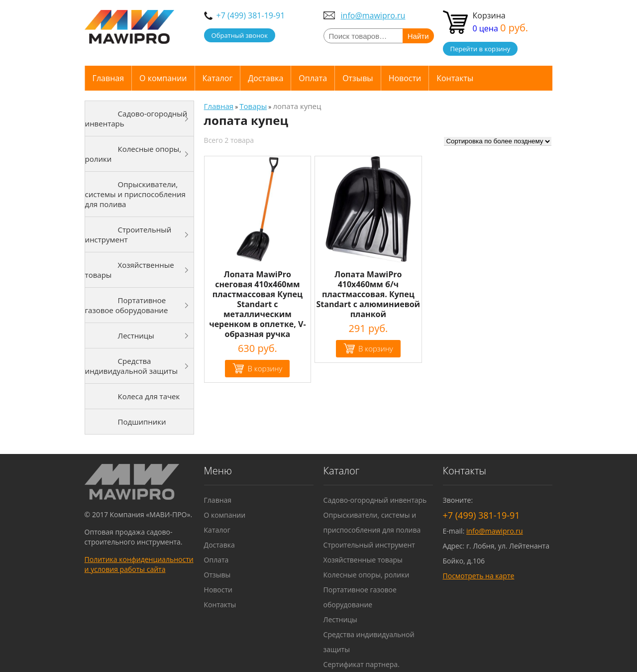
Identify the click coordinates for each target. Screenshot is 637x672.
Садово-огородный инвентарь (136, 118)
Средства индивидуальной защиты (131, 366)
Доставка (265, 78)
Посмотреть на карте (479, 576)
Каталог (218, 78)
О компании (163, 78)
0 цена (501, 28)
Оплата (313, 78)
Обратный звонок (240, 35)
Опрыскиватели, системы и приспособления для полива (135, 194)
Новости (405, 78)
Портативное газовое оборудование (127, 305)
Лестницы (136, 336)
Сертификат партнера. (362, 664)
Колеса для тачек (149, 396)
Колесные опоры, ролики (133, 154)
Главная (108, 78)
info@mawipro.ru (373, 15)
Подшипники (142, 422)
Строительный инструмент (128, 234)
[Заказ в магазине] (498, 141)
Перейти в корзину (480, 49)
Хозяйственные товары (130, 270)
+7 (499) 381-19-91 (251, 15)
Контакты (455, 78)
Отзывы (358, 78)
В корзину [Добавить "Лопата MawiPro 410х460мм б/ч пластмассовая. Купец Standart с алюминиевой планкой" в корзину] (376, 348)
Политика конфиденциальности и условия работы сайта (139, 564)
